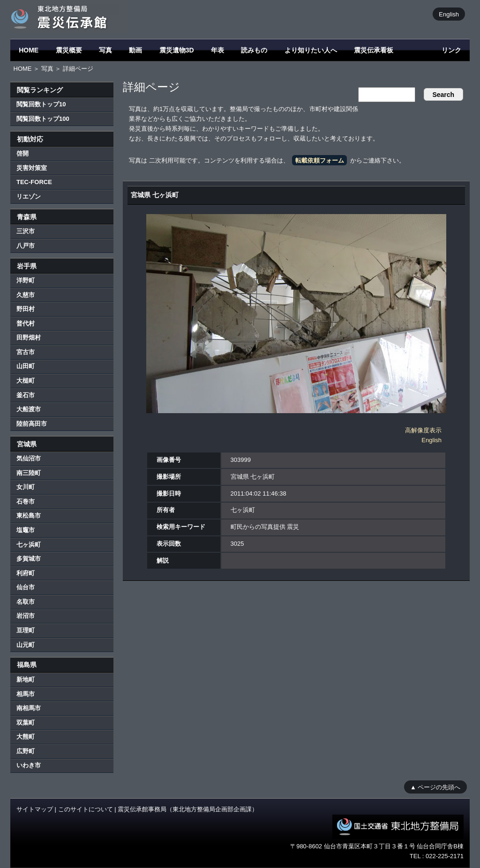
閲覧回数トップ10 (41, 104)
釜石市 (26, 395)
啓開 (22, 153)
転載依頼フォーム (320, 160)
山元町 (26, 645)
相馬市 (26, 694)
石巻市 (26, 501)
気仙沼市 (29, 458)
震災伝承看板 (374, 50)
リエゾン (29, 197)
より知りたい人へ (311, 50)
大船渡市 (29, 409)
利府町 (26, 573)
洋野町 (26, 280)
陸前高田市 (32, 424)
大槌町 (26, 381)
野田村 (26, 309)
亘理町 (26, 630)
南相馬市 (29, 708)
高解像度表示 (423, 430)
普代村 (26, 323)
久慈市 (26, 295)
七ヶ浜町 (29, 545)
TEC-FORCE (34, 182)
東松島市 (29, 516)
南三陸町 (29, 473)
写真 (105, 50)
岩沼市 (26, 616)
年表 (217, 50)
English (449, 14)
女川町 (26, 487)
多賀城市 (29, 559)
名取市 (26, 602)
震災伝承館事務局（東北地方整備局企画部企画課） (188, 809)
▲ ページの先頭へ (435, 787)
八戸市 (26, 246)
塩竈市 (26, 530)
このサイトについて (86, 809)
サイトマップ (35, 809)
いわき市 (29, 765)
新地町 (26, 679)
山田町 (26, 366)
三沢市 (26, 231)
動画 (135, 50)
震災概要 (69, 50)
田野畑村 (29, 338)
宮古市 (26, 352)
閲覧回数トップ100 (43, 119)
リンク (451, 50)
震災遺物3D (177, 50)
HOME (29, 50)
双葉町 (26, 723)
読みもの (254, 50)
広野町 (26, 751)
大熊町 (26, 737)
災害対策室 (32, 168)
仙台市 (26, 587)
